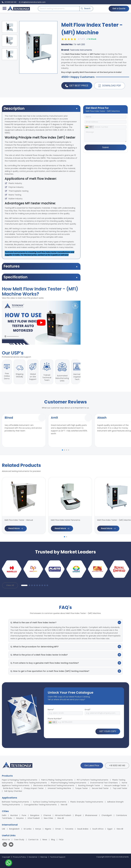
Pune (24, 815)
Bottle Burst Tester (11, 788)
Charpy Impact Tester (34, 788)
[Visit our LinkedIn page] (5, 845)
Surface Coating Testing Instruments (50, 802)
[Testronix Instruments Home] (19, 9)
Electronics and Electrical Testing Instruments (54, 785)
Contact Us (33, 840)
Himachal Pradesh (63, 815)
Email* (88, 710)
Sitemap (44, 857)
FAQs (61, 840)
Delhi (4, 815)
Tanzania (69, 829)
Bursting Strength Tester (89, 785)
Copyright (6, 857)
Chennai (47, 815)
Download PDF (110, 86)
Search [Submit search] (86, 8)
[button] (62, 450)
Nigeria (48, 829)
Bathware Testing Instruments (15, 802)
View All (10, 585)
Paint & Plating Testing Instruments (57, 780)
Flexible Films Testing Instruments (32, 783)
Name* (51, 710)
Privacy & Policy (19, 857)
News (45, 840)
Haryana (20, 818)
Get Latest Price (92, 766)
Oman (58, 829)
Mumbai (14, 815)
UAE (4, 829)
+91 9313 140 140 (117, 766)
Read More (16, 528)
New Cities (48, 818)
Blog (53, 840)
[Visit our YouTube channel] (11, 845)
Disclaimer (33, 857)
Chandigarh (107, 815)
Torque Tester (81, 788)
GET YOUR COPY (108, 731)
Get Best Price (77, 86)
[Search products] (59, 9)
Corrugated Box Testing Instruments (40, 805)
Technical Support (58, 857)
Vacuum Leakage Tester (115, 785)
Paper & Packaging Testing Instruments (20, 780)
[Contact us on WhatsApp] (9, 863)
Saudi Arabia (83, 829)
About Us (6, 840)
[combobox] (89, 127)
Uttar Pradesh (34, 818)
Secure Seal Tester (100, 788)
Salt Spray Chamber (13, 791)
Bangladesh (14, 829)
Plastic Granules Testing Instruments (87, 802)
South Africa (98, 829)
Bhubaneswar (91, 815)
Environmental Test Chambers (104, 783)
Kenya (38, 829)
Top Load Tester (120, 788)
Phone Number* (55, 719)
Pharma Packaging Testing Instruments (69, 783)
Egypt (110, 829)
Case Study (19, 840)
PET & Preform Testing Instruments (93, 780)
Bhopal (78, 815)
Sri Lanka (28, 829)
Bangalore (35, 815)
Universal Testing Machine (59, 788)
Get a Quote (119, 8)
